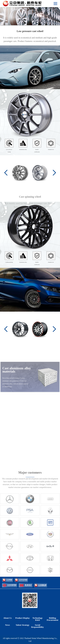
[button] (54, 173)
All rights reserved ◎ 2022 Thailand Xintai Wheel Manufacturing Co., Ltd (30, 640)
